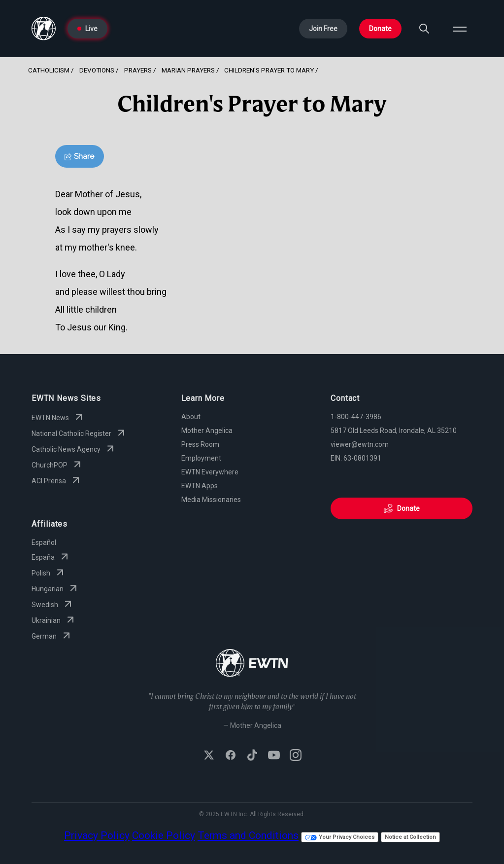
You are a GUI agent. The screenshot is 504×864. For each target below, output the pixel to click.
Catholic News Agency (74, 449)
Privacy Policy (97, 835)
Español (44, 542)
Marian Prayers (188, 70)
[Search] (424, 29)
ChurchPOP (57, 465)
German (52, 636)
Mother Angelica (207, 431)
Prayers (138, 70)
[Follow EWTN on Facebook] (231, 756)
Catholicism (49, 70)
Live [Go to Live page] (87, 29)
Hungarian (55, 589)
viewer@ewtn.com (360, 444)
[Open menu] (460, 29)
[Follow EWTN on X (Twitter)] (209, 756)
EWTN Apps (200, 486)
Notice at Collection (410, 837)
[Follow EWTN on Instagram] (296, 756)
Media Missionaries (211, 500)
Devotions (97, 70)
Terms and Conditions (248, 835)
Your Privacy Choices (340, 837)
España (51, 557)
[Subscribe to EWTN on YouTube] (274, 756)
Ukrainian (54, 620)
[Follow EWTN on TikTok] (252, 756)
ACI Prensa (57, 481)
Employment (201, 458)
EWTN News (58, 418)
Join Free (323, 29)
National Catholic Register (79, 433)
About (191, 417)
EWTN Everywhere (210, 472)
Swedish (53, 605)
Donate (380, 29)
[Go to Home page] (44, 29)
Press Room (200, 444)
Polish (49, 573)
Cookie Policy (164, 835)
